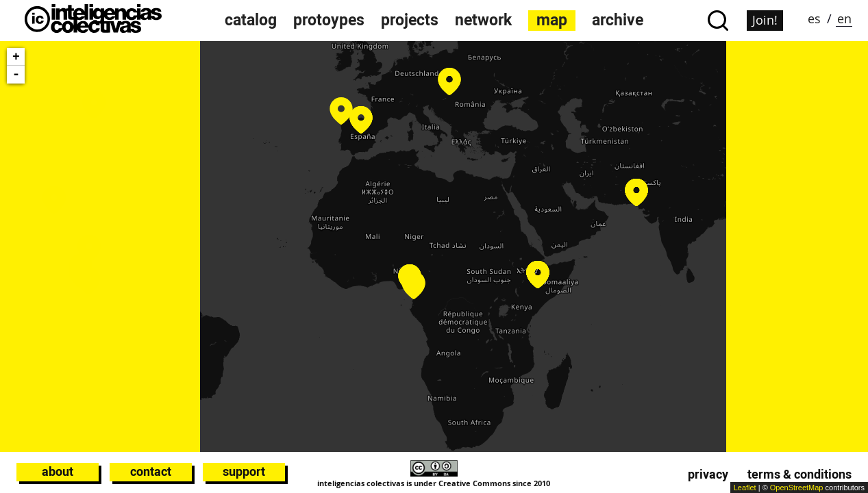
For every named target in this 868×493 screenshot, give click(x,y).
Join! (765, 20)
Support (244, 471)
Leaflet (745, 488)
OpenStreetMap (797, 488)
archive (618, 20)
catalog (251, 20)
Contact (151, 471)
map (552, 20)
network (483, 20)
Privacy (708, 474)
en (844, 18)
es (814, 18)
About (58, 471)
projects (410, 20)
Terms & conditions (799, 474)
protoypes (329, 20)
